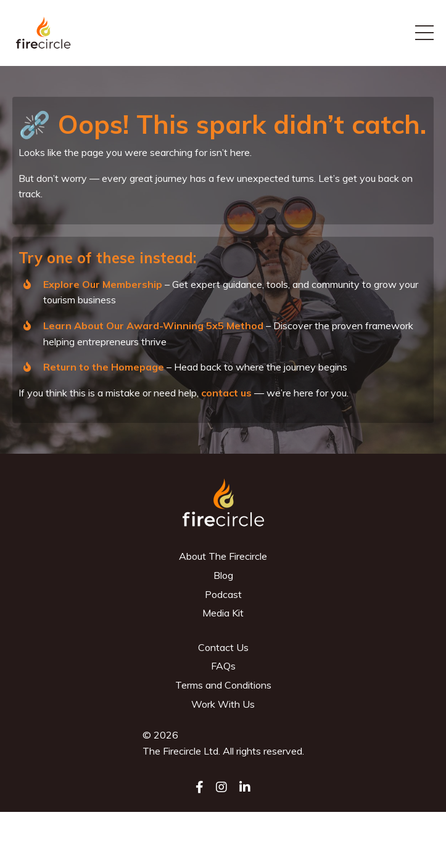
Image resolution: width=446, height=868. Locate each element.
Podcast (223, 594)
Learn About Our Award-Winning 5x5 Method (153, 325)
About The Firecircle (223, 556)
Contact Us (223, 647)
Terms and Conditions (223, 685)
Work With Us (223, 704)
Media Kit (223, 613)
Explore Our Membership (103, 284)
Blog (223, 575)
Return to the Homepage (104, 367)
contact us (226, 393)
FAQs (223, 666)
